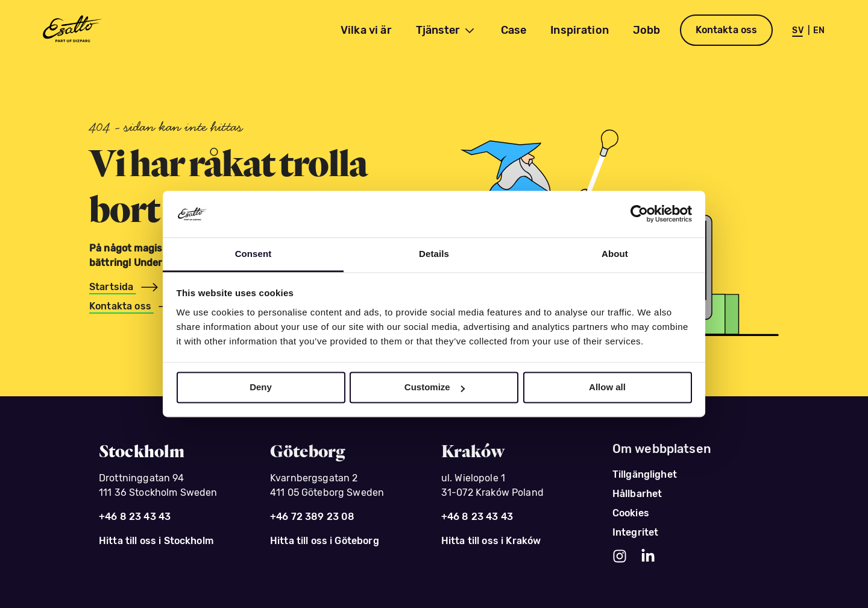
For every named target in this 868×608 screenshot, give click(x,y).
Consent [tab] (253, 254)
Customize (435, 388)
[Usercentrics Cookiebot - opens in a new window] (639, 214)
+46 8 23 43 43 (135, 517)
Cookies (631, 513)
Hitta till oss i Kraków (491, 541)
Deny (261, 388)
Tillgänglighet (645, 474)
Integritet (636, 532)
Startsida (113, 287)
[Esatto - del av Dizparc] (71, 30)
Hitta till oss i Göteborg (325, 541)
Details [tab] (434, 254)
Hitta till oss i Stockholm (156, 541)
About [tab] (615, 254)
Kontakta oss (727, 30)
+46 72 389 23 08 (312, 517)
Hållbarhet (637, 494)
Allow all (607, 388)
